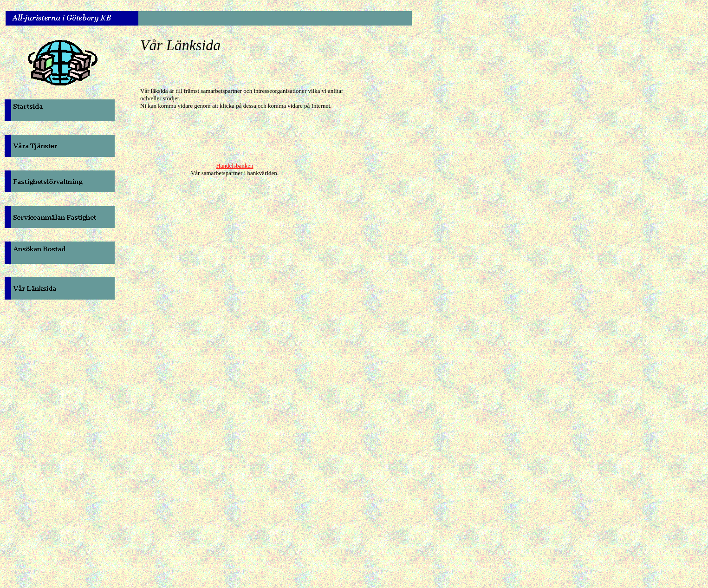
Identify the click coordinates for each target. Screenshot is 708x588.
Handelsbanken (234, 166)
